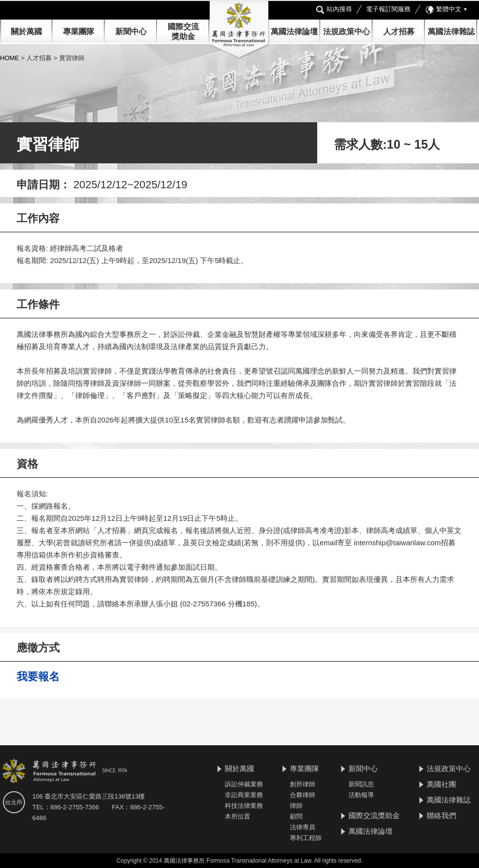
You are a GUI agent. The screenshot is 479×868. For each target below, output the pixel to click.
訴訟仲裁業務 (244, 784)
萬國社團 (441, 784)
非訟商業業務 (244, 795)
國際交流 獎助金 (183, 32)
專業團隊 (79, 32)
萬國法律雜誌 (451, 32)
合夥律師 (303, 795)
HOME (11, 58)
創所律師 (303, 784)
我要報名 (38, 677)
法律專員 (303, 827)
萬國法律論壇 (294, 32)
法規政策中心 (347, 32)
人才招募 (399, 32)
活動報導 (361, 795)
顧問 (296, 816)
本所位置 (238, 816)
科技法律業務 (244, 806)
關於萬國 (26, 32)
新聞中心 (363, 768)
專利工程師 (306, 838)
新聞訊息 (361, 784)
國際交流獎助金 (374, 815)
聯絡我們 (441, 815)
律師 (296, 806)
